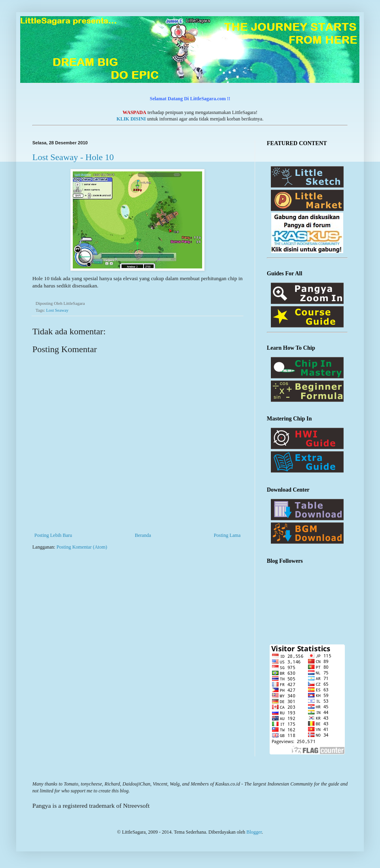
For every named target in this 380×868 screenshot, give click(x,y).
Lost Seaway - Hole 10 (73, 157)
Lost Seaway (57, 310)
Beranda (143, 535)
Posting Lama (227, 535)
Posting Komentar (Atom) (82, 547)
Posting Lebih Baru (53, 535)
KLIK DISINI (131, 119)
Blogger (254, 832)
